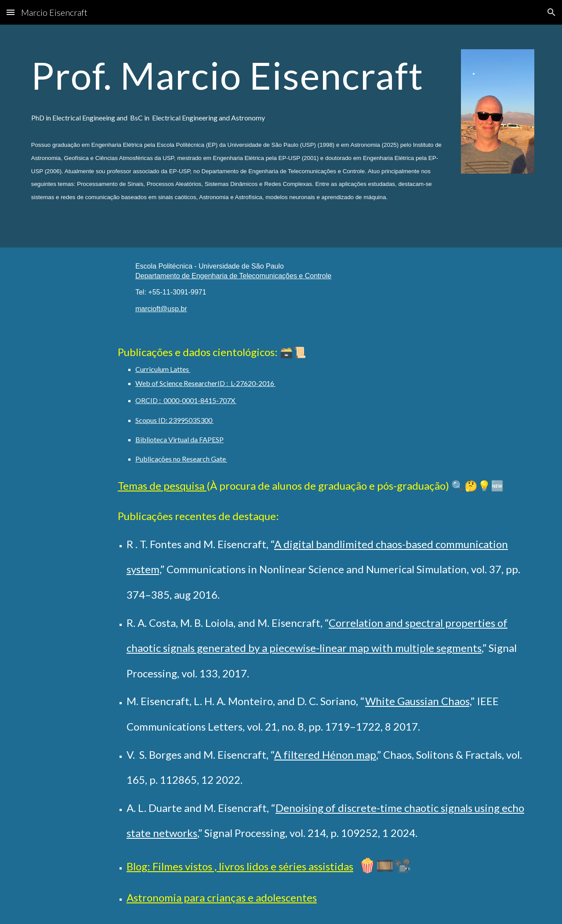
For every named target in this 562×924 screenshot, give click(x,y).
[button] (11, 12)
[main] (238, 136)
